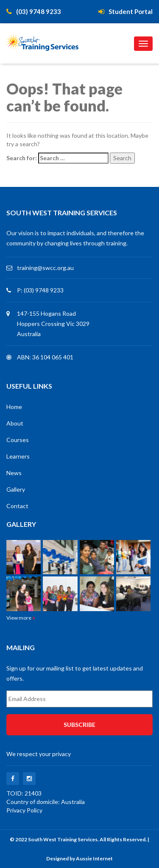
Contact (17, 506)
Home (14, 407)
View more (21, 618)
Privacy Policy (24, 810)
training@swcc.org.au (45, 268)
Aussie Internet (94, 858)
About (15, 423)
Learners (18, 456)
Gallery (16, 489)
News (14, 473)
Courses (18, 440)
